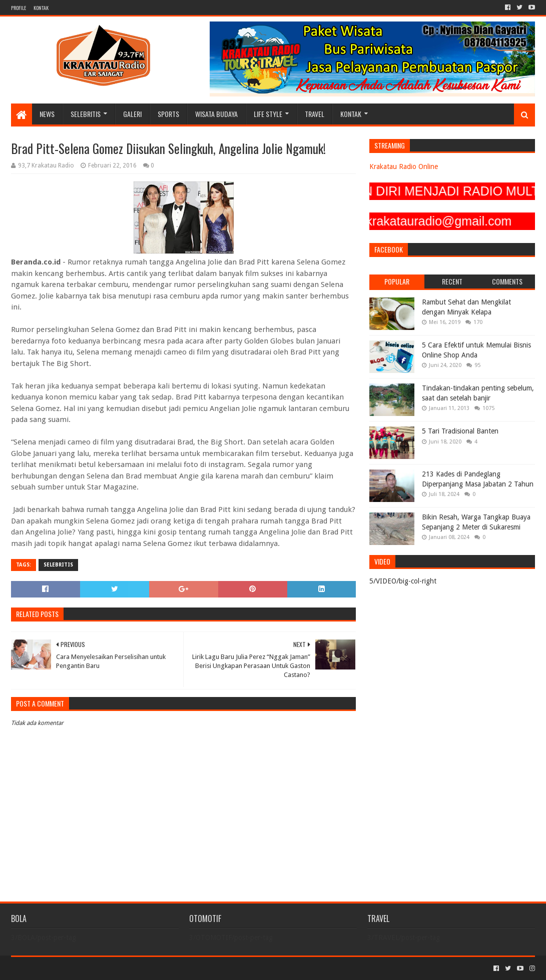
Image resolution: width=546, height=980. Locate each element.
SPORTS (168, 114)
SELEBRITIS (86, 114)
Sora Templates (67, 968)
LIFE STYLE (268, 114)
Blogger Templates (124, 968)
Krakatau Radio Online (404, 166)
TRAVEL (315, 114)
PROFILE (19, 8)
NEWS (47, 114)
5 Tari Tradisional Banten (460, 431)
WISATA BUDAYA (216, 114)
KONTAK (41, 8)
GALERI (132, 114)
